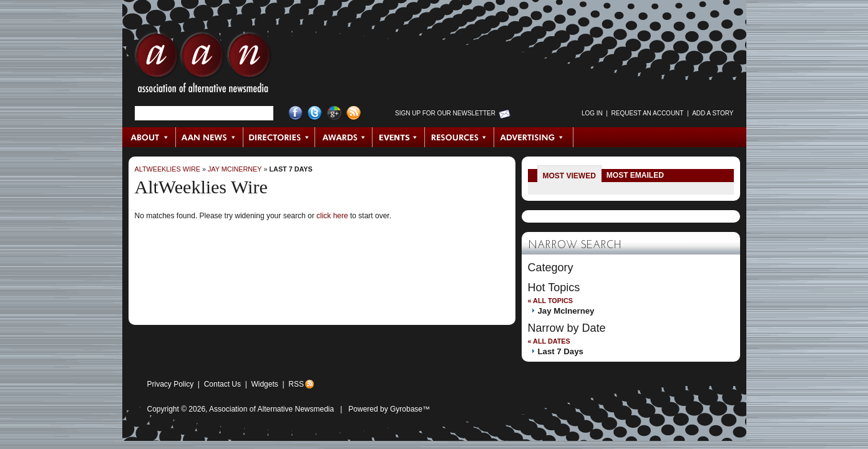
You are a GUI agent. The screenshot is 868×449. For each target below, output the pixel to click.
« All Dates (549, 341)
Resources (460, 137)
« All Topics (550, 301)
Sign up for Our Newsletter (445, 113)
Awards (344, 137)
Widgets (264, 384)
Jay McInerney (235, 169)
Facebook (295, 113)
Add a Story (713, 113)
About (149, 137)
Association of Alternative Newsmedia (271, 409)
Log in (592, 113)
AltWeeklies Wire (168, 169)
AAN (203, 65)
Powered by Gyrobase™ (389, 409)
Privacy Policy (171, 384)
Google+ (334, 113)
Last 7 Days (291, 169)
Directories (279, 137)
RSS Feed (354, 113)
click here (332, 216)
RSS (296, 384)
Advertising (534, 137)
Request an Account (648, 113)
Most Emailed (635, 175)
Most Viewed (569, 176)
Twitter (315, 113)
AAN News (210, 137)
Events (399, 137)
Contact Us (222, 384)
